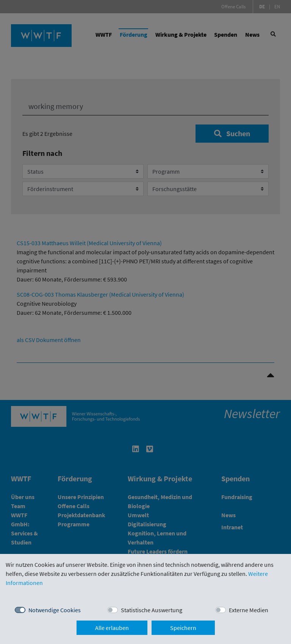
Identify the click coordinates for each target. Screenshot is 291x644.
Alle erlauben (112, 628)
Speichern (183, 628)
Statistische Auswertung (152, 610)
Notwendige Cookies (55, 610)
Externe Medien (249, 610)
